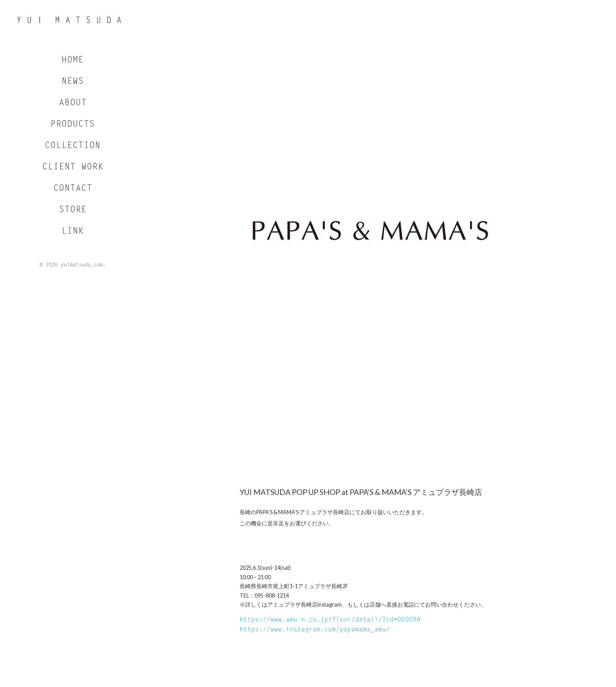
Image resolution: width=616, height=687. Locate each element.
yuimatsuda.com (82, 266)
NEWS (73, 82)
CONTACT (73, 189)
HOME (73, 61)
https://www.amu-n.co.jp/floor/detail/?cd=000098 (330, 620)
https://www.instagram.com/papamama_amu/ (315, 630)
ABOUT (73, 104)
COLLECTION (73, 146)
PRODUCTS (73, 125)
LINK (73, 232)
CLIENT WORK (73, 168)
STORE (73, 210)
